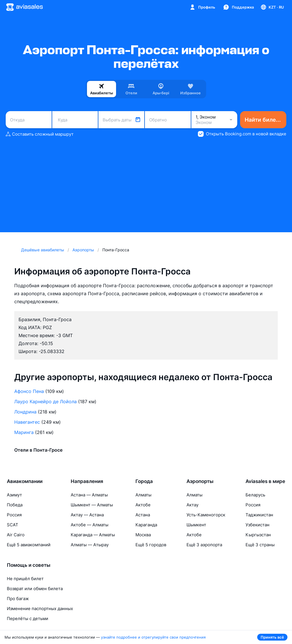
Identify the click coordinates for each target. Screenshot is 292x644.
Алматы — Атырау (90, 545)
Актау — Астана (87, 515)
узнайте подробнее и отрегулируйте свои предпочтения (153, 637)
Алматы (143, 495)
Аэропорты (200, 481)
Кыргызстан (258, 535)
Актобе (143, 505)
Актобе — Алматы (90, 525)
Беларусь (255, 495)
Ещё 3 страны (260, 545)
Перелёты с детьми (28, 618)
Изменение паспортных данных (40, 609)
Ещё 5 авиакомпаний (29, 545)
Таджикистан (259, 515)
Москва (143, 535)
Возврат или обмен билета (35, 589)
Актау (192, 505)
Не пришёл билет (25, 579)
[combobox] (29, 120)
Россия (14, 515)
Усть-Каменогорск (206, 515)
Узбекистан (257, 525)
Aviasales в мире (265, 481)
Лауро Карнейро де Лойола (45, 402)
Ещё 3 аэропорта (204, 545)
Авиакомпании (25, 481)
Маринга (24, 432)
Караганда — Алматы (93, 535)
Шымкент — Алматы (92, 505)
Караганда (146, 525)
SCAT (13, 525)
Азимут (14, 495)
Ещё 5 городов (151, 545)
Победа (15, 505)
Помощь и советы (29, 565)
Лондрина (25, 412)
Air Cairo (16, 535)
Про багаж (18, 599)
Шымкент (196, 525)
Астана (143, 515)
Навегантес (27, 422)
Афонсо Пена (29, 391)
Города (144, 481)
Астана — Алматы (89, 495)
